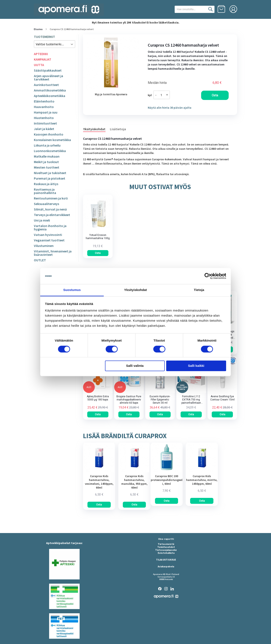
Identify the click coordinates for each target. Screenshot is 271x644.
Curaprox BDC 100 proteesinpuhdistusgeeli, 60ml (167, 480)
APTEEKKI (41, 54)
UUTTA (39, 65)
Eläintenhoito (44, 101)
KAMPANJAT (43, 59)
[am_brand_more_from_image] (99, 471)
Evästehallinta (166, 553)
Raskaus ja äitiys (46, 184)
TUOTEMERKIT (44, 37)
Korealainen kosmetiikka (52, 140)
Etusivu (38, 29)
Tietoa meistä (166, 544)
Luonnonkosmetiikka (50, 151)
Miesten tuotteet (47, 167)
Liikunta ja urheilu (47, 145)
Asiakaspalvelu (166, 566)
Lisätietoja (118, 129)
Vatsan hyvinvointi (48, 235)
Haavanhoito (44, 107)
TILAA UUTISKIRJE (166, 560)
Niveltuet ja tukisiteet (50, 173)
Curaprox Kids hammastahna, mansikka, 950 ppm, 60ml (134, 482)
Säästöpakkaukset (48, 70)
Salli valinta (135, 366)
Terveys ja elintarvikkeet (52, 215)
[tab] (96, 129)
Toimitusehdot (166, 547)
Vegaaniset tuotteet (49, 240)
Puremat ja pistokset (50, 178)
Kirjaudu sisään (233, 9)
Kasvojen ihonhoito (49, 134)
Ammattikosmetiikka (50, 90)
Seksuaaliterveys (46, 204)
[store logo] (69, 10)
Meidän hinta (157, 83)
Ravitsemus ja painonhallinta (45, 191)
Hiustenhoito (44, 118)
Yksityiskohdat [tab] (135, 290)
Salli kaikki (196, 366)
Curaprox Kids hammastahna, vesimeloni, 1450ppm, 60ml (99, 482)
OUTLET (40, 260)
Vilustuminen (44, 246)
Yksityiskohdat (94, 129)
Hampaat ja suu (46, 112)
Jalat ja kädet (44, 129)
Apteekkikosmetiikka (50, 96)
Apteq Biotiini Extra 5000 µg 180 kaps (98, 398)
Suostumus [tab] (72, 290)
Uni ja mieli (42, 220)
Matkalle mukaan (47, 156)
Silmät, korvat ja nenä (50, 209)
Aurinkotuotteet (46, 85)
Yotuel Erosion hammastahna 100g (98, 237)
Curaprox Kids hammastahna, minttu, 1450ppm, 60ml (202, 480)
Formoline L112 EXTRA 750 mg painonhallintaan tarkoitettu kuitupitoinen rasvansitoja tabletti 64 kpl (191, 400)
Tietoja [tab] (199, 290)
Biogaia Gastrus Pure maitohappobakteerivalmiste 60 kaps (129, 400)
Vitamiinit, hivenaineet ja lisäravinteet (53, 253)
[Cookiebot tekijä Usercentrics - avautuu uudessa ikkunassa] (208, 276)
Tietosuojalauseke (166, 550)
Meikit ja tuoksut (46, 162)
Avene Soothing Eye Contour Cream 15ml (222, 398)
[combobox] (190, 9)
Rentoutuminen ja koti (51, 198)
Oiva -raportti (166, 539)
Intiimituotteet (45, 123)
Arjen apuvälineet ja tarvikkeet (48, 78)
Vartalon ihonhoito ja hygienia (50, 227)
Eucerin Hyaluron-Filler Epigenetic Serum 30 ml (160, 400)
